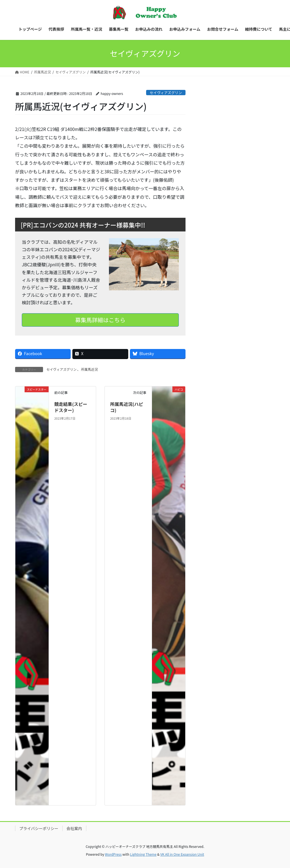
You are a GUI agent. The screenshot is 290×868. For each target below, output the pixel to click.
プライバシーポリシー (39, 828)
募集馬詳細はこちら (100, 320)
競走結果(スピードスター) (71, 407)
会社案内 (74, 828)
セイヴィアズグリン (166, 93)
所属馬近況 (89, 369)
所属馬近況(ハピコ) (127, 407)
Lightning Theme (143, 854)
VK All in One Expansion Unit (182, 854)
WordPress (113, 854)
